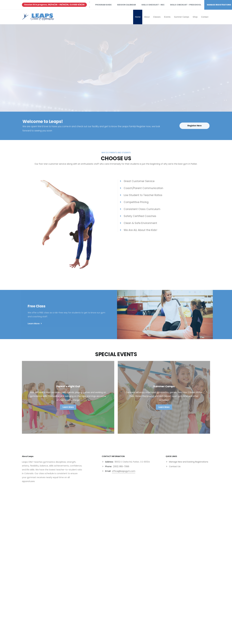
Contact (205, 17)
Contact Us (175, 466)
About (147, 17)
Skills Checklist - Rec (153, 5)
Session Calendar (126, 5)
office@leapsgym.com (124, 471)
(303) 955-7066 (121, 466)
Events (167, 17)
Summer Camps (182, 17)
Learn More (37, 324)
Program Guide (103, 5)
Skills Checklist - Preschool (186, 5)
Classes (157, 17)
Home (138, 17)
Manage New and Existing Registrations (189, 462)
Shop (195, 17)
